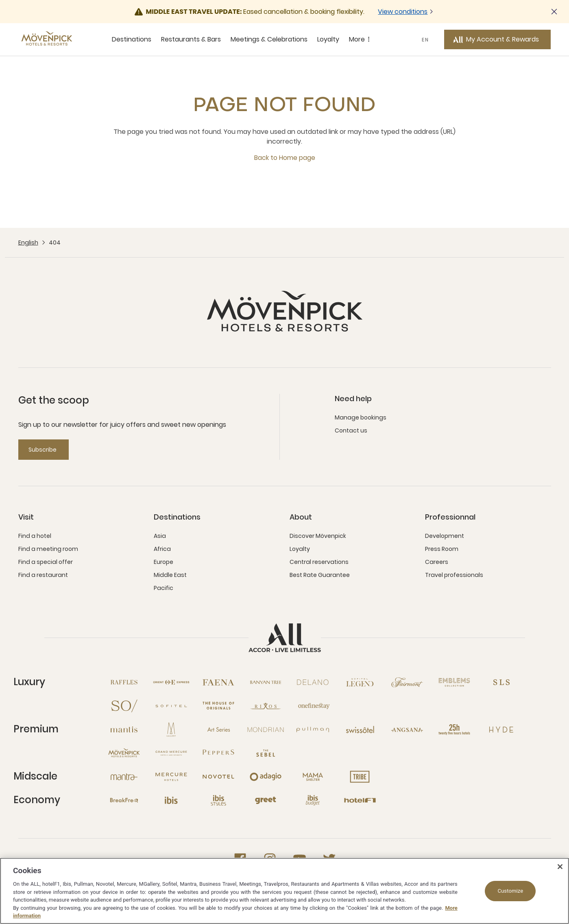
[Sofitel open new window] (171, 706)
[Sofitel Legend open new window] (360, 682)
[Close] (560, 867)
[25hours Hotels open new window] (454, 730)
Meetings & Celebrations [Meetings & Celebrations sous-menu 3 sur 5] (269, 39)
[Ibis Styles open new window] (218, 800)
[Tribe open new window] (360, 777)
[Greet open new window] (266, 800)
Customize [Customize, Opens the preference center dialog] (510, 891)
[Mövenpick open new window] (124, 753)
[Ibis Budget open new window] (313, 800)
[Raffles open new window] (124, 682)
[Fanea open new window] (218, 682)
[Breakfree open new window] (124, 800)
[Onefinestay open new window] (313, 706)
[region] (284, 891)
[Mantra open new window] (124, 777)
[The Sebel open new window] (266, 753)
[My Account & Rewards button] (497, 39)
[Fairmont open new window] (407, 682)
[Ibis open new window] (171, 800)
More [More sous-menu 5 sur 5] (361, 39)
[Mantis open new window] (124, 730)
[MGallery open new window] (171, 730)
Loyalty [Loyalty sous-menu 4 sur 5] (328, 39)
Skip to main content (0, 0)
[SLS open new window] (501, 682)
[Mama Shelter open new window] (313, 777)
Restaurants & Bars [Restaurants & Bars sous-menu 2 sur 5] (191, 39)
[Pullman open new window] (313, 730)
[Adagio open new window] (266, 777)
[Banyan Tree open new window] (266, 682)
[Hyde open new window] (501, 730)
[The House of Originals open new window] (218, 706)
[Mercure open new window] (171, 777)
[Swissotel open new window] (360, 730)
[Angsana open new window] (407, 730)
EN (425, 40)
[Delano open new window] (313, 682)
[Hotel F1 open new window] (360, 800)
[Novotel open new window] (218, 777)
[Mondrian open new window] (266, 730)
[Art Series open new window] (218, 730)
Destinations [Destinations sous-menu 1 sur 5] (132, 39)
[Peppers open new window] (218, 753)
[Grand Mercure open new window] (171, 753)
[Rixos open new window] (266, 706)
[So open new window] (124, 706)
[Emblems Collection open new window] (454, 682)
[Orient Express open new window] (171, 682)
